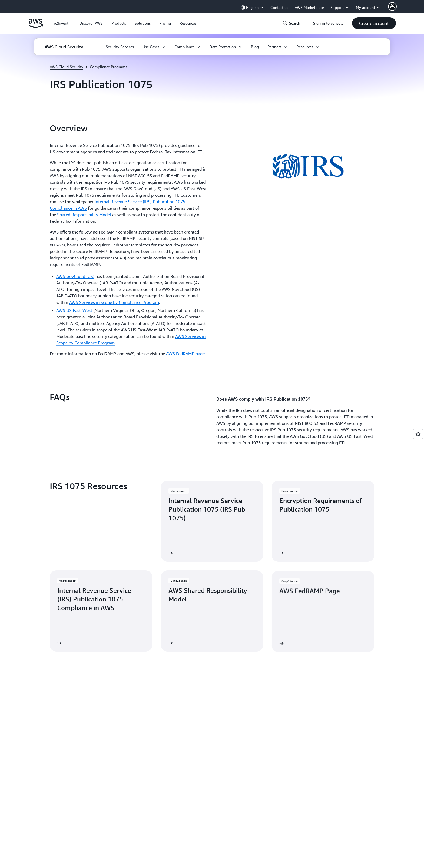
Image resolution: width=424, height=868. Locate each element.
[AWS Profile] (392, 6)
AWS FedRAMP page (185, 354)
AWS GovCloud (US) (75, 276)
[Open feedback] (418, 434)
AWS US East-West (74, 310)
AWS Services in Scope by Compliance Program (114, 302)
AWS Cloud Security (67, 67)
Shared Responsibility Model (84, 215)
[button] (91, 23)
